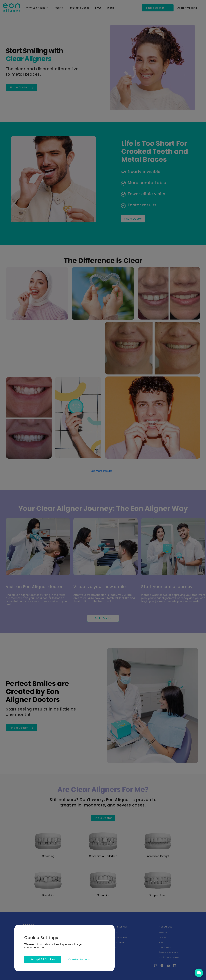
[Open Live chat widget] (199, 973)
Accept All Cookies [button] (43, 959)
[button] (79, 960)
